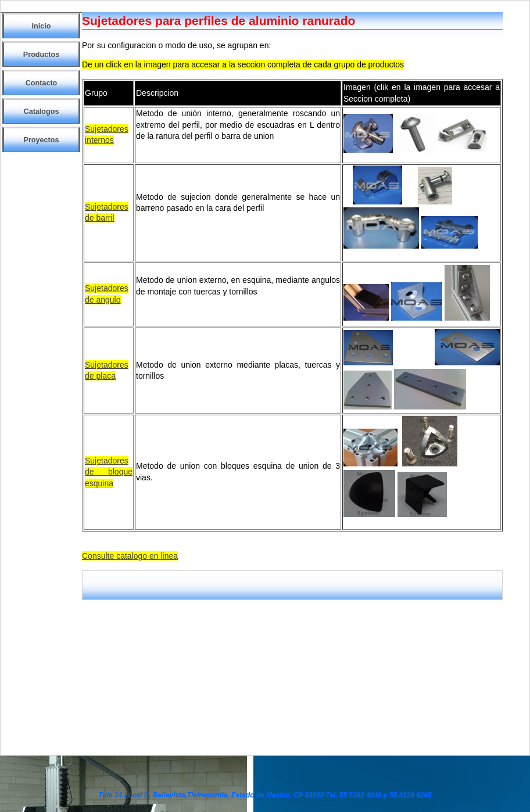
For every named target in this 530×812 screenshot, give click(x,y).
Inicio (42, 26)
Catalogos (42, 112)
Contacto (42, 83)
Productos (41, 55)
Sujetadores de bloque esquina (109, 472)
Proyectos (42, 140)
